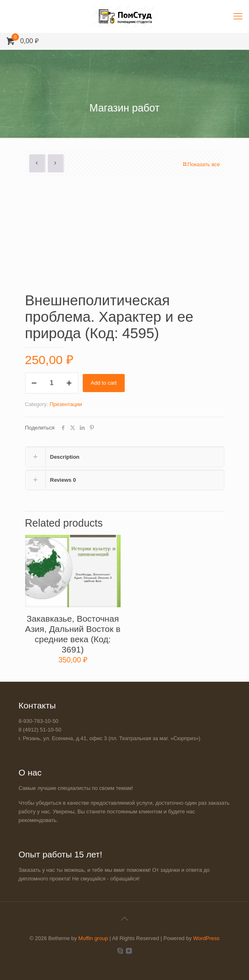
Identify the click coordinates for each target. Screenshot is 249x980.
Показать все (201, 164)
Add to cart (104, 383)
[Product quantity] (52, 383)
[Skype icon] (120, 951)
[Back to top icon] (125, 919)
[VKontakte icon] (129, 951)
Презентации (66, 404)
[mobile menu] (238, 16)
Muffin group (93, 938)
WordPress (206, 938)
